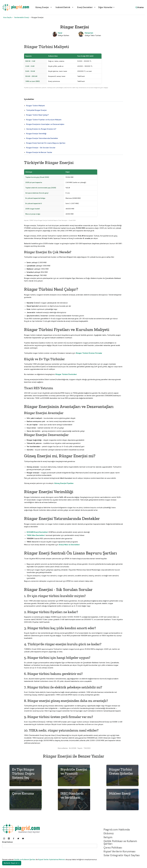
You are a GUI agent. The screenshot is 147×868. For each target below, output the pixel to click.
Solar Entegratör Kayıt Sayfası (122, 855)
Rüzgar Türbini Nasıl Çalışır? (37, 115)
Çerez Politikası (113, 848)
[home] (16, 7)
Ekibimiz (109, 833)
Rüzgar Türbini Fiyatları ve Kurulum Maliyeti (44, 120)
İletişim (108, 837)
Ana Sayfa (7, 17)
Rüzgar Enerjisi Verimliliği (36, 134)
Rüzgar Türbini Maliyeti (36, 106)
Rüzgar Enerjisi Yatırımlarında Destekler (42, 138)
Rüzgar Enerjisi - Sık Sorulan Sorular (41, 148)
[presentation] (18, 853)
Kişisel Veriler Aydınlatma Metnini (52, 859)
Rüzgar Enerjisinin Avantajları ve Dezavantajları (45, 124)
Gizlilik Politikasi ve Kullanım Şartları (120, 842)
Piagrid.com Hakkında (117, 830)
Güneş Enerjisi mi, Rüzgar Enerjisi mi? (41, 129)
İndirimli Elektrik (63, 7)
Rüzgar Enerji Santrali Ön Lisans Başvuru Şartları (46, 143)
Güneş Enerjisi (42, 7)
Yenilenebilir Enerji (22, 17)
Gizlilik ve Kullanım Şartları (25, 859)
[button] (43, 7)
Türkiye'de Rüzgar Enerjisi (36, 110)
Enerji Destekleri (85, 7)
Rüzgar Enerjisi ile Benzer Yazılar (39, 152)
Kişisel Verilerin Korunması (119, 851)
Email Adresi (7, 842)
